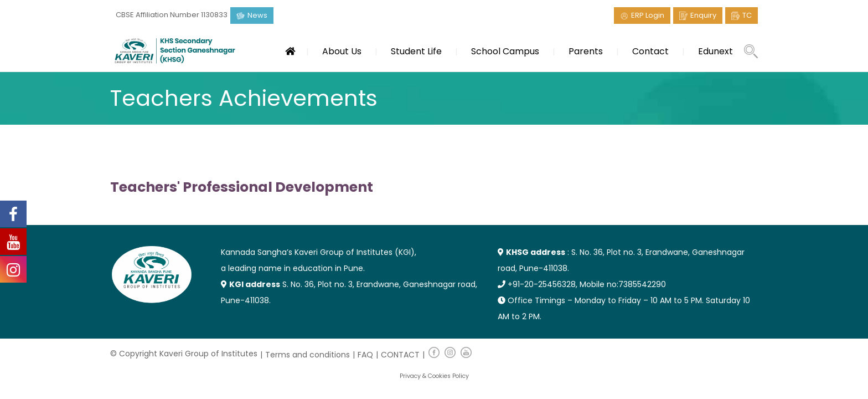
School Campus (505, 51)
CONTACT (400, 355)
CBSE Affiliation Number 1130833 (172, 15)
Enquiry (703, 15)
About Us (342, 51)
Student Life (416, 51)
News (257, 15)
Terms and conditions (308, 355)
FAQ (365, 355)
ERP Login (648, 15)
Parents (586, 51)
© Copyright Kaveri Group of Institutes (184, 354)
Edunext (715, 51)
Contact (650, 51)
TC (747, 15)
